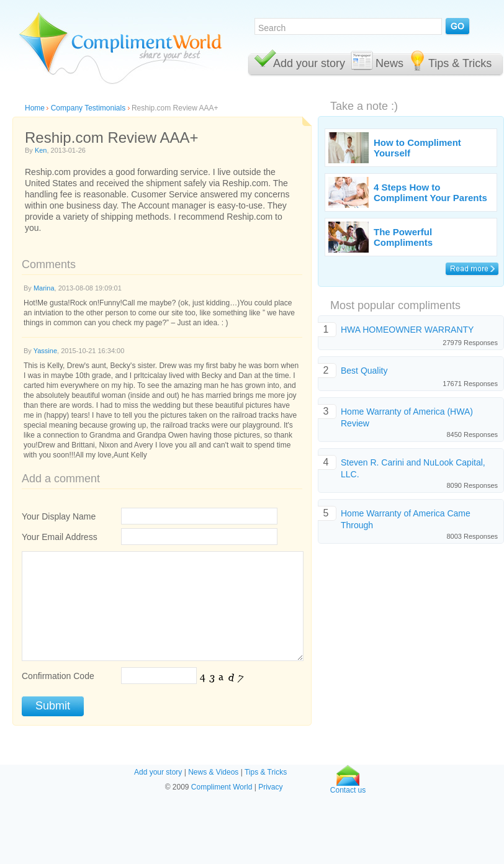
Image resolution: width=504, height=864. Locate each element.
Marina (44, 288)
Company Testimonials (88, 108)
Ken (41, 150)
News (389, 63)
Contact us (348, 787)
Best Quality (364, 371)
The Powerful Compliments (403, 237)
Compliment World (222, 787)
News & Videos (213, 772)
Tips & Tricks (460, 63)
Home (35, 108)
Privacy (270, 787)
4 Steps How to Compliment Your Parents (430, 192)
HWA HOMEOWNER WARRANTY (407, 330)
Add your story (309, 63)
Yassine (45, 351)
